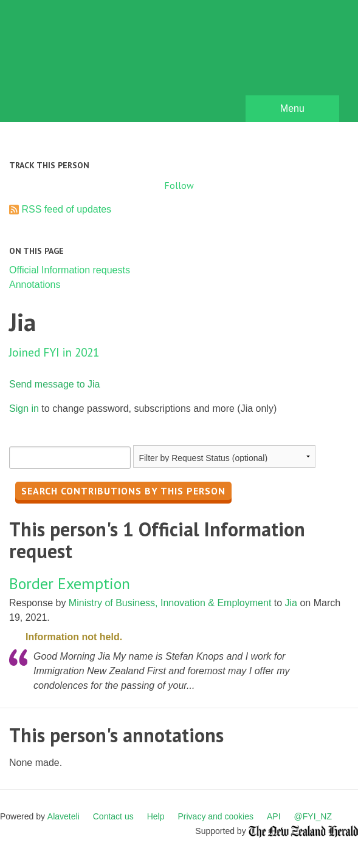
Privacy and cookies (215, 816)
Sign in (24, 408)
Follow (179, 185)
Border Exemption (70, 583)
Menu (292, 108)
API (274, 816)
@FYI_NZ (313, 816)
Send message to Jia (54, 384)
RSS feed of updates (66, 209)
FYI (79, 64)
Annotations (35, 285)
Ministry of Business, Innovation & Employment (170, 603)
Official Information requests (70, 270)
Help (156, 816)
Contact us (113, 816)
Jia (291, 603)
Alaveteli (64, 816)
